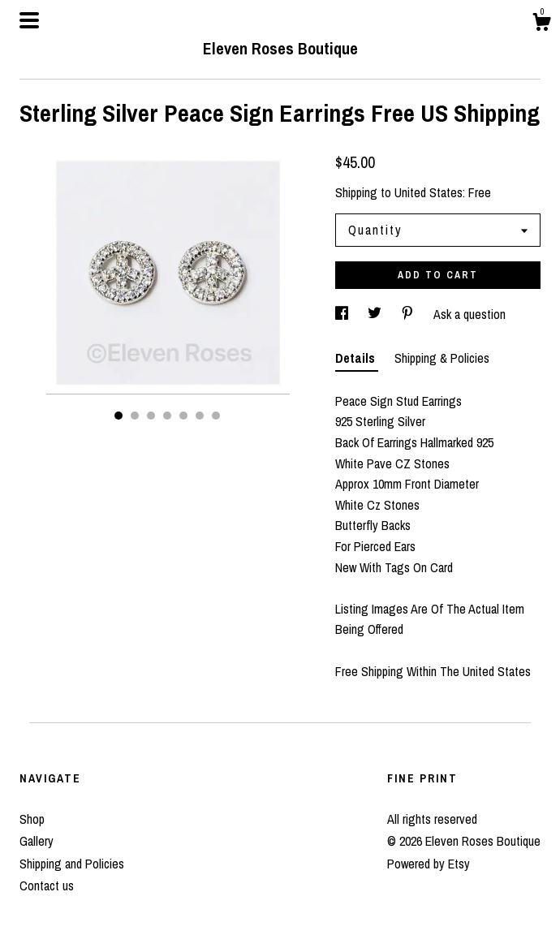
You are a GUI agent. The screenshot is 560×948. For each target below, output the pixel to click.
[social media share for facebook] (343, 314)
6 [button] (200, 416)
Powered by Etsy (429, 864)
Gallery (37, 841)
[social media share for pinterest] (409, 314)
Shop (32, 819)
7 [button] (216, 416)
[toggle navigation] (29, 20)
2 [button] (135, 416)
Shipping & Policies (442, 358)
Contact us (47, 886)
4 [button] (167, 416)
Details (357, 358)
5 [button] (183, 416)
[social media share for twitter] (376, 314)
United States (429, 192)
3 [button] (151, 416)
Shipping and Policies (72, 864)
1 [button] (118, 416)
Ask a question (470, 314)
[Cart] (541, 24)
